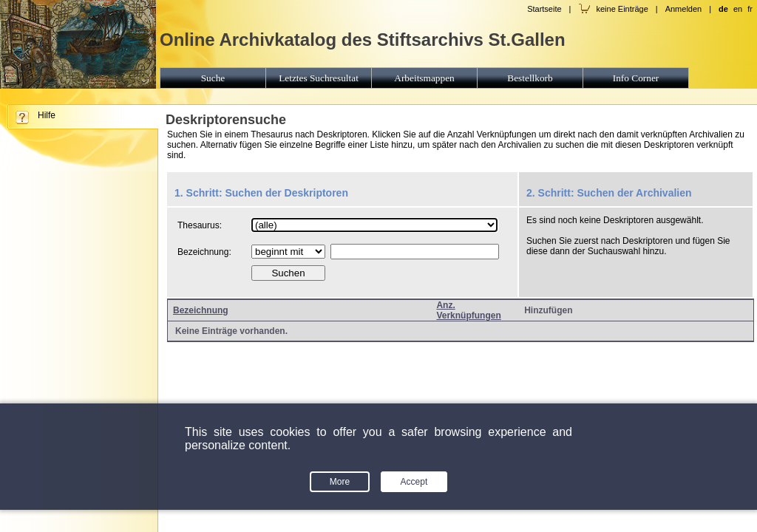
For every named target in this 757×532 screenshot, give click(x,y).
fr (750, 9)
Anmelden (684, 9)
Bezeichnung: (204, 252)
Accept (414, 482)
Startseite (544, 9)
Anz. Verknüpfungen (468, 310)
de (723, 9)
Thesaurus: (200, 225)
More (340, 482)
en (738, 9)
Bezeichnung (201, 310)
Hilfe (47, 115)
